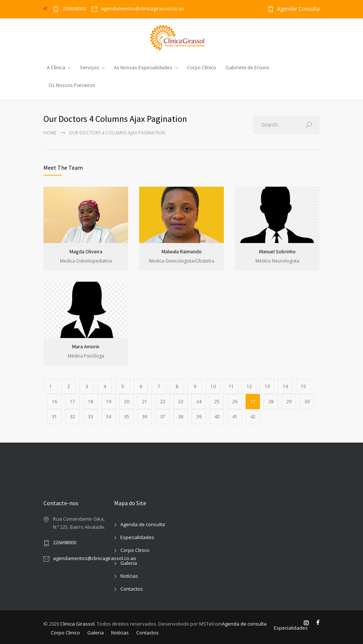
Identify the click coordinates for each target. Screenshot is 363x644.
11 (231, 386)
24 (199, 402)
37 (163, 417)
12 (249, 386)
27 (253, 402)
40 (217, 417)
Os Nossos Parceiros (72, 85)
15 (303, 386)
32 (73, 417)
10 (213, 386)
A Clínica (56, 67)
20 (127, 402)
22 (163, 402)
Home (50, 133)
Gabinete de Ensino (247, 67)
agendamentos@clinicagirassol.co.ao (95, 558)
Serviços (89, 67)
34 (109, 417)
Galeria (129, 563)
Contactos (132, 589)
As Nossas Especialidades (143, 67)
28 (271, 402)
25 (217, 402)
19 (109, 402)
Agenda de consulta (143, 524)
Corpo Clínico (202, 67)
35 (127, 417)
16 (54, 402)
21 (145, 402)
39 (199, 417)
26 (235, 402)
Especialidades (137, 537)
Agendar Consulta (298, 9)
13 (267, 386)
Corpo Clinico (135, 550)
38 (181, 417)
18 (91, 402)
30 (307, 402)
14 (285, 386)
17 (73, 402)
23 (181, 402)
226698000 (74, 9)
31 (54, 417)
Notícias (129, 576)
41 (235, 417)
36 (145, 417)
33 (91, 417)
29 (289, 402)
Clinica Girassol (77, 624)
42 (253, 417)
